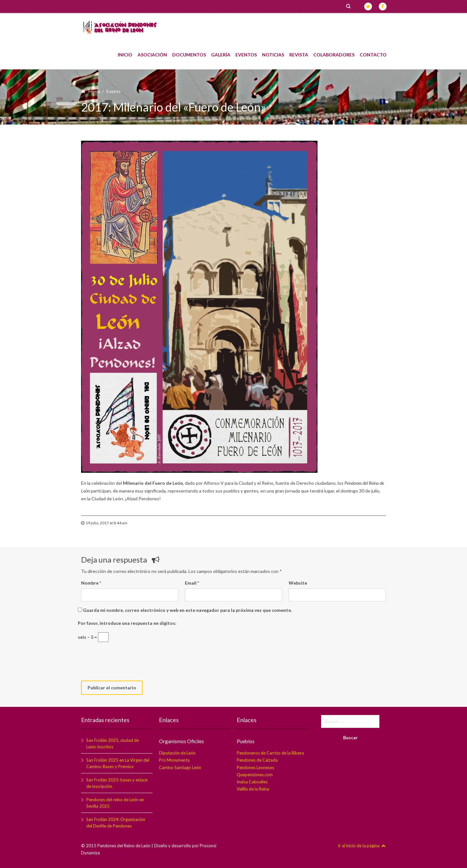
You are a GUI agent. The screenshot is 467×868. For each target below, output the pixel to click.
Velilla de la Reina (253, 789)
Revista (299, 52)
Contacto (373, 52)
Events (114, 91)
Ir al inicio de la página (362, 846)
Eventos (246, 52)
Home (95, 91)
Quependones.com (255, 775)
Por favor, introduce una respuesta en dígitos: (127, 623)
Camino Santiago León (180, 767)
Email (192, 583)
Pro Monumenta (174, 760)
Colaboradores (334, 52)
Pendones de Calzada (257, 760)
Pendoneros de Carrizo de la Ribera (270, 753)
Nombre (91, 583)
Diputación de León (177, 753)
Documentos (189, 52)
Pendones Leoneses (255, 767)
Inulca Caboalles (252, 782)
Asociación (152, 52)
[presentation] (130, 661)
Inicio (125, 52)
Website (298, 583)
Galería (221, 52)
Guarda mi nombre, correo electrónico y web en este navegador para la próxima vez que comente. (187, 610)
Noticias (273, 52)
